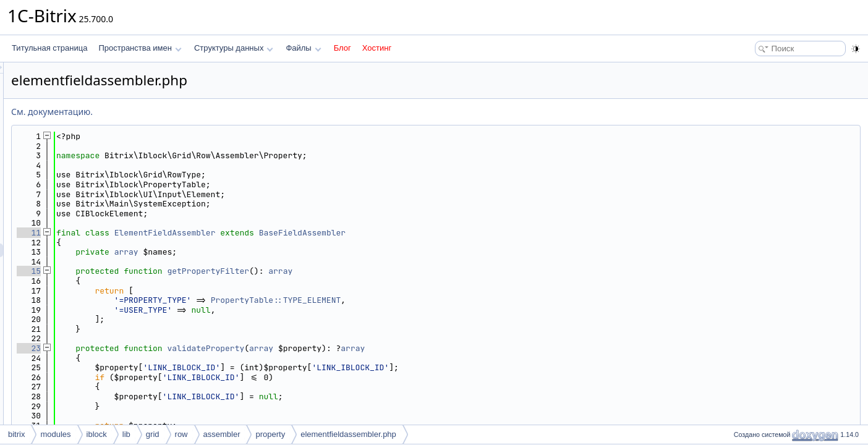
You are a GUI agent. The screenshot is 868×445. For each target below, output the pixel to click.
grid (153, 434)
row (181, 434)
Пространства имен (140, 48)
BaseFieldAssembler (457, 233)
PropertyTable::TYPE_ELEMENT (431, 300)
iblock (97, 434)
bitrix (16, 434)
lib (126, 434)
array (281, 252)
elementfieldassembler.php (348, 434)
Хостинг (377, 48)
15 (183, 271)
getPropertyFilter (363, 271)
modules (55, 434)
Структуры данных (234, 48)
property (270, 434)
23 (183, 348)
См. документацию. (206, 112)
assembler (222, 434)
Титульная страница (49, 48)
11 (183, 233)
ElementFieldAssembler (320, 233)
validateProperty (360, 348)
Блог (343, 48)
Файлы (303, 48)
